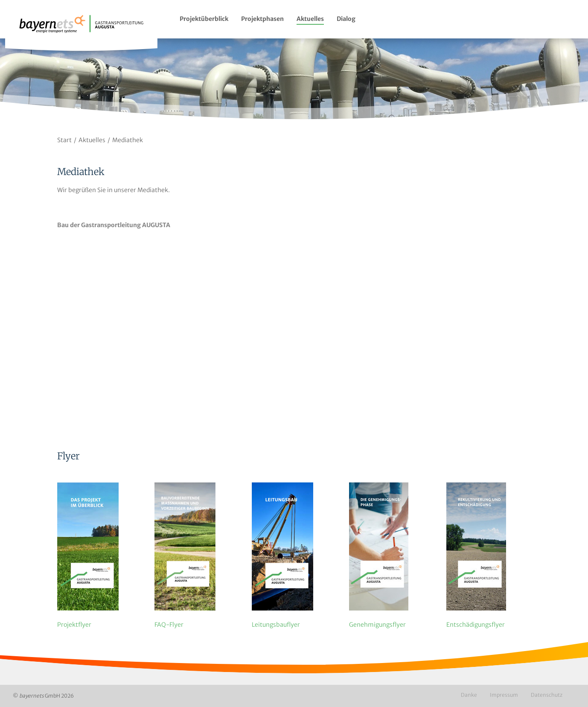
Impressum (504, 695)
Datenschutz (547, 695)
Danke (469, 695)
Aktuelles (310, 19)
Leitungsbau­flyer (276, 625)
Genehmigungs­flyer (377, 625)
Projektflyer (74, 625)
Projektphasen (262, 19)
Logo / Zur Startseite (81, 29)
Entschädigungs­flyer (476, 625)
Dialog (346, 19)
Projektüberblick (204, 19)
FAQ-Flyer (169, 625)
